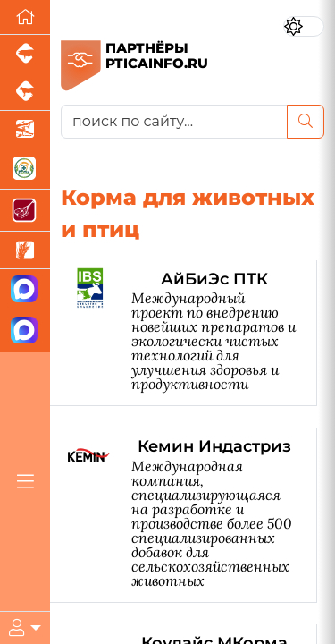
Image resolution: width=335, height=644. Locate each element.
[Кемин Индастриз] (193, 515)
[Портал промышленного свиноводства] (25, 54)
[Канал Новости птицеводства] (25, 290)
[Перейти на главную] (25, 17)
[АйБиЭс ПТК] (193, 333)
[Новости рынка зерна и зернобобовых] (25, 250)
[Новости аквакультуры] (25, 130)
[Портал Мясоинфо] (25, 210)
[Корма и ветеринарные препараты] (25, 169)
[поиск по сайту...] (174, 122)
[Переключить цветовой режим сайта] (304, 26)
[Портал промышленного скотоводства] (25, 91)
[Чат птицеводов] (25, 331)
